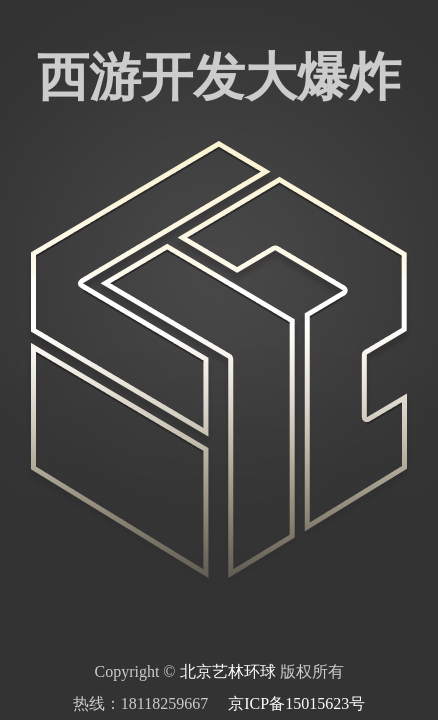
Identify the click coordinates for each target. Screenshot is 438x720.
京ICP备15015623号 (296, 703)
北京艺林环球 (228, 671)
